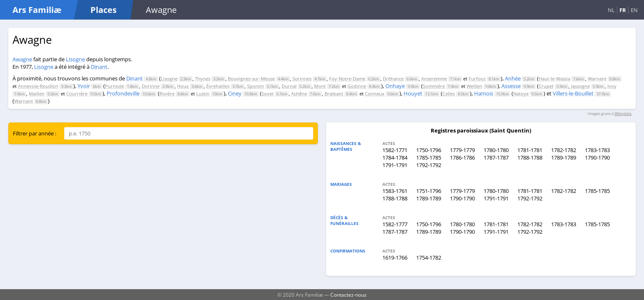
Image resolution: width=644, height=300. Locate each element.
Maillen (37, 94)
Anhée (513, 78)
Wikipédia (623, 114)
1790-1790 (597, 157)
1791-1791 (395, 165)
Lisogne (75, 59)
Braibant (334, 94)
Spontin (256, 86)
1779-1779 (462, 150)
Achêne (299, 94)
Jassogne (580, 86)
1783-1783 (597, 150)
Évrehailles (218, 86)
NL (611, 10)
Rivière (167, 94)
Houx (183, 86)
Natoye (521, 94)
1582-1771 (395, 150)
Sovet (268, 94)
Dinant (99, 67)
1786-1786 (462, 157)
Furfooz (477, 79)
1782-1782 (564, 150)
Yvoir (84, 86)
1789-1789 (564, 157)
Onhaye (395, 86)
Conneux (375, 94)
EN (634, 10)
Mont (320, 86)
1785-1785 (429, 157)
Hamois (484, 93)
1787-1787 (496, 157)
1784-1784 (395, 157)
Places (104, 10)
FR (623, 10)
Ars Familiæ (37, 10)
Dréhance (393, 79)
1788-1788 (530, 157)
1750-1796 (429, 150)
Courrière (77, 94)
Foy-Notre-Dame (347, 79)
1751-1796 (429, 191)
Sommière (434, 86)
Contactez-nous (348, 295)
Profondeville (123, 93)
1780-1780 (496, 150)
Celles (449, 94)
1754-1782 (429, 257)
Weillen (474, 86)
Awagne (22, 59)
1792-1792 (429, 165)
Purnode (115, 86)
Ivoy (612, 86)
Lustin (203, 94)
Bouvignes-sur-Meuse (251, 79)
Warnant (597, 79)
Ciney (235, 93)
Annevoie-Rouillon (38, 86)
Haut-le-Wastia (554, 79)
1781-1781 (530, 150)
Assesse (511, 86)
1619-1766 (395, 257)
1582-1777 (395, 224)
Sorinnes (302, 79)
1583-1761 (395, 191)
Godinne (357, 86)
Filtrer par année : (35, 133)
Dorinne (151, 86)
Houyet (413, 93)
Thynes (203, 79)
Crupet (546, 86)
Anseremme (434, 79)
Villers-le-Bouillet (573, 93)
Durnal (289, 86)
